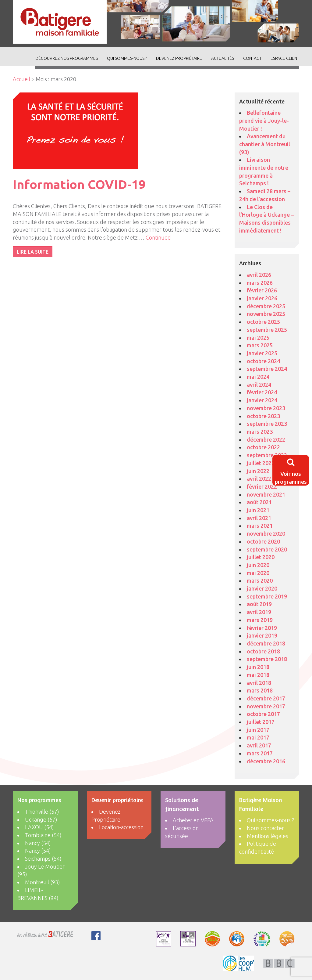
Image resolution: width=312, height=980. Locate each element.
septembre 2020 (267, 549)
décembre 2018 (266, 643)
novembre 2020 (266, 533)
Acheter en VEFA (193, 820)
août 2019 (259, 604)
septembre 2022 (267, 455)
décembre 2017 (266, 698)
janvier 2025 (262, 353)
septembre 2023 (267, 424)
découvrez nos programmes (67, 58)
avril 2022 (259, 479)
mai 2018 (258, 675)
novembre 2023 (266, 408)
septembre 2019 (267, 596)
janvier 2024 (262, 400)
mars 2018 (260, 690)
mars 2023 (260, 432)
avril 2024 (259, 385)
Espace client (285, 58)
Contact (252, 58)
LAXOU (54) (39, 827)
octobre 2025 (263, 322)
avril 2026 (259, 275)
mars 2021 (260, 526)
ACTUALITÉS (223, 58)
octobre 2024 (263, 361)
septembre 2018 (267, 659)
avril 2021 (259, 518)
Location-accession (121, 827)
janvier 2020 (262, 588)
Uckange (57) (41, 819)
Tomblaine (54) (43, 835)
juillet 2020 (261, 557)
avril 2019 (259, 612)
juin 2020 (258, 565)
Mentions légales (268, 836)
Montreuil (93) (43, 882)
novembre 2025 (266, 314)
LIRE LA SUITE (33, 252)
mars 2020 (260, 580)
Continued (158, 237)
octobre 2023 (263, 416)
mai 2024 (258, 377)
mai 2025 (258, 338)
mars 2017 (260, 753)
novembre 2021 (266, 494)
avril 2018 (259, 683)
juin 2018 (258, 667)
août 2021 (259, 502)
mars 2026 (260, 283)
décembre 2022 (266, 439)
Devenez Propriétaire (179, 58)
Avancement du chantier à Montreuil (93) (265, 144)
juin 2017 (258, 730)
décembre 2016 (266, 761)
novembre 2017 (266, 706)
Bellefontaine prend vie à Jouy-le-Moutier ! (264, 120)
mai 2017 (258, 737)
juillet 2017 (261, 722)
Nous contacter (265, 828)
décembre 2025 (266, 306)
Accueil (21, 79)
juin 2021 (258, 510)
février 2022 (262, 486)
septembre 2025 (267, 330)
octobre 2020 (263, 541)
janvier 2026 (262, 298)
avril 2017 (259, 745)
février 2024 (262, 392)
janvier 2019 (262, 635)
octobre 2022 (263, 447)
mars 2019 (260, 620)
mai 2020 (258, 573)
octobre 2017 (263, 714)
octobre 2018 (263, 651)
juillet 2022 (261, 463)
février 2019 (262, 628)
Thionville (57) (42, 812)
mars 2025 (260, 345)
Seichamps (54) (43, 859)
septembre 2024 (267, 369)
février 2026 (262, 290)
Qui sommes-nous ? (127, 58)
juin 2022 (258, 471)
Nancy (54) (38, 843)
